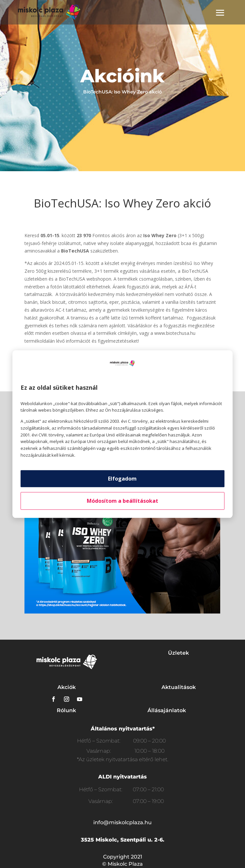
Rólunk (66, 710)
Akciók (67, 687)
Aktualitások (179, 687)
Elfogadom (122, 479)
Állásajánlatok (167, 710)
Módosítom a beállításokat (122, 501)
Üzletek (178, 653)
